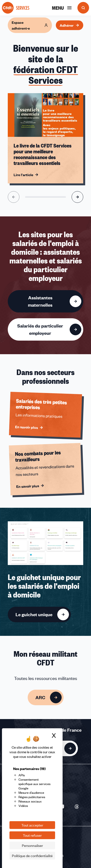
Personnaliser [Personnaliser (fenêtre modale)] (32, 845)
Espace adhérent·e (30, 25)
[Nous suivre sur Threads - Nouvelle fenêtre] (77, 807)
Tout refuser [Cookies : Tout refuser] (32, 835)
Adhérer (70, 25)
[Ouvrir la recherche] (83, 8)
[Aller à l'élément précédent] (14, 197)
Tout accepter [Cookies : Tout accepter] (32, 825)
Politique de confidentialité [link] (32, 856)
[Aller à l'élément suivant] (77, 197)
